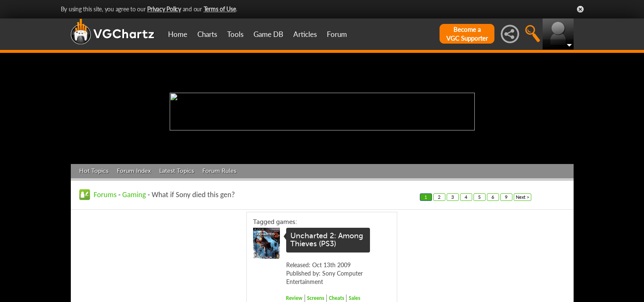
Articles (305, 34)
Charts (207, 34)
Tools (235, 34)
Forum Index (134, 171)
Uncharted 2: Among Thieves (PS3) (327, 240)
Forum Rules (219, 171)
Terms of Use (220, 9)
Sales (354, 298)
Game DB (268, 34)
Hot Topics (94, 171)
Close (580, 9)
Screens (316, 298)
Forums (105, 195)
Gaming (134, 195)
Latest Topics (177, 171)
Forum (337, 34)
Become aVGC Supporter (467, 34)
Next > (522, 197)
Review (294, 298)
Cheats (336, 298)
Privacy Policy (164, 9)
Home (178, 34)
